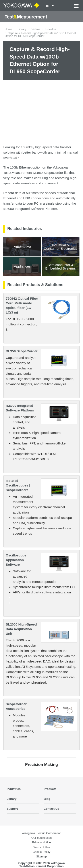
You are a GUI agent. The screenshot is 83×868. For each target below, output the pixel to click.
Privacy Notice (41, 842)
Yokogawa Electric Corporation (42, 833)
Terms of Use (42, 847)
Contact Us (52, 809)
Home (9, 29)
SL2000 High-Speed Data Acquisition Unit (21, 629)
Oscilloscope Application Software (16, 560)
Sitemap (41, 856)
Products (50, 789)
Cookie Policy (42, 852)
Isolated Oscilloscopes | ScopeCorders (18, 485)
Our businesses (42, 838)
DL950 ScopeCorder (22, 351)
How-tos (51, 29)
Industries (14, 789)
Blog (47, 799)
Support (12, 809)
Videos (36, 29)
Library (22, 29)
